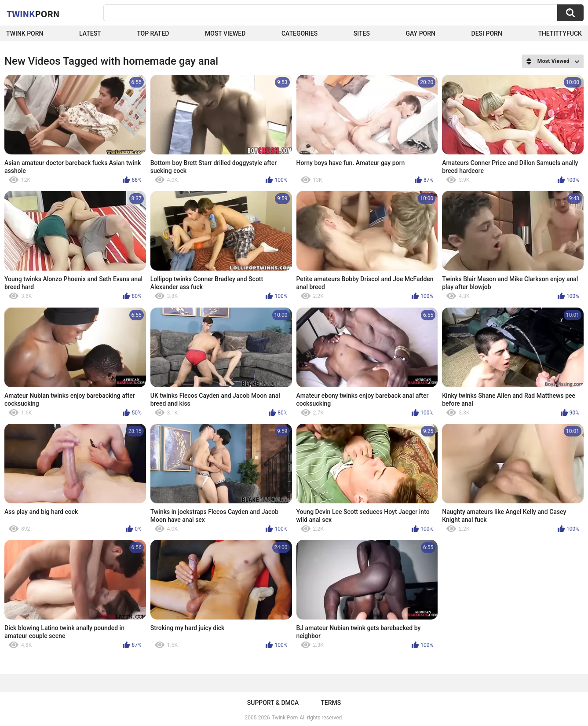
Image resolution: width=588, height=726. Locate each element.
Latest (90, 33)
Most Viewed (225, 33)
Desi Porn (487, 33)
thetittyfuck (560, 33)
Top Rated (153, 33)
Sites (362, 33)
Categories (299, 33)
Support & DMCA (273, 703)
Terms (331, 703)
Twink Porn (25, 33)
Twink (33, 14)
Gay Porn (421, 33)
